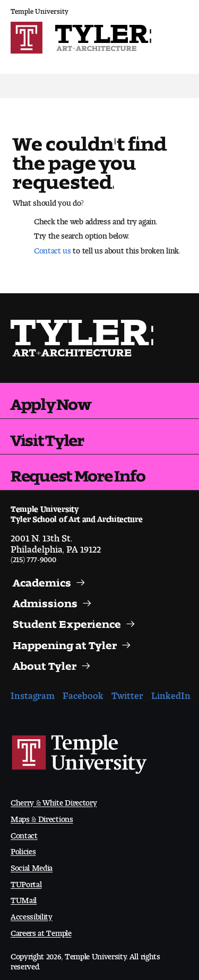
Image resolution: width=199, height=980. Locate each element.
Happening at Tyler (65, 643)
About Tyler (45, 663)
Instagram (33, 693)
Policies (23, 849)
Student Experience (67, 622)
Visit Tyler (47, 436)
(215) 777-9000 (33, 557)
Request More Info (78, 472)
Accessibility (32, 915)
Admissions (45, 601)
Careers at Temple (41, 931)
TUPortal (26, 882)
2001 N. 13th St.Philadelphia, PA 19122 (56, 541)
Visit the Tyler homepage (83, 338)
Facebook (83, 693)
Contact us (53, 248)
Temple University (40, 9)
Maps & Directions (42, 817)
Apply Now (51, 400)
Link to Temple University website (80, 755)
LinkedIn (171, 693)
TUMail (24, 898)
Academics (42, 580)
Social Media (32, 866)
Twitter (127, 693)
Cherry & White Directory (54, 800)
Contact (24, 833)
